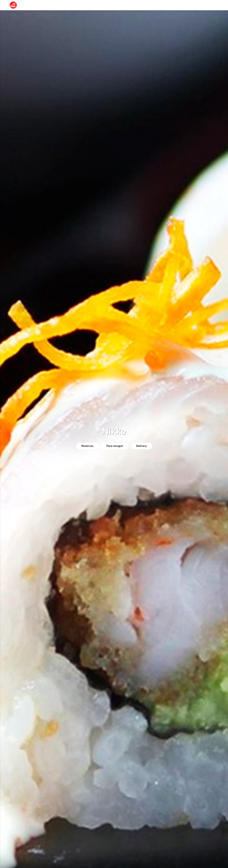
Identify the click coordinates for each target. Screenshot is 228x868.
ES (218, 5)
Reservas (87, 446)
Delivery (141, 446)
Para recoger (115, 446)
